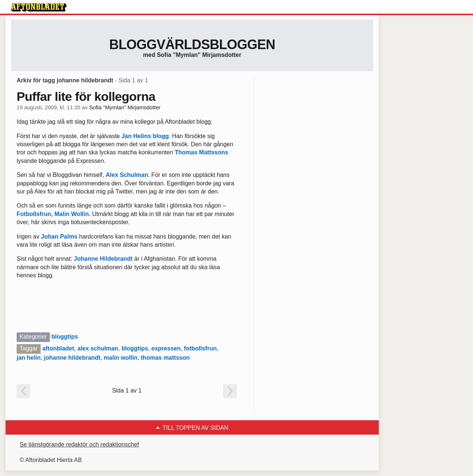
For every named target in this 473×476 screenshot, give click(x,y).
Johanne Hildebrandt (103, 259)
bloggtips (65, 337)
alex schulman (98, 348)
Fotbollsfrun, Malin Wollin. (54, 214)
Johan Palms (59, 237)
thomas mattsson (165, 358)
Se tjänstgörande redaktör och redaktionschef (79, 444)
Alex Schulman (127, 175)
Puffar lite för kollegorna (86, 96)
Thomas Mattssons (202, 152)
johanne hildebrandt (72, 358)
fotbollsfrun (200, 348)
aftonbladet (58, 348)
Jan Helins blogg (145, 136)
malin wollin (121, 358)
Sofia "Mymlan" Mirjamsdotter (125, 107)
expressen (166, 348)
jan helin (29, 358)
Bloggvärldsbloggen (192, 44)
